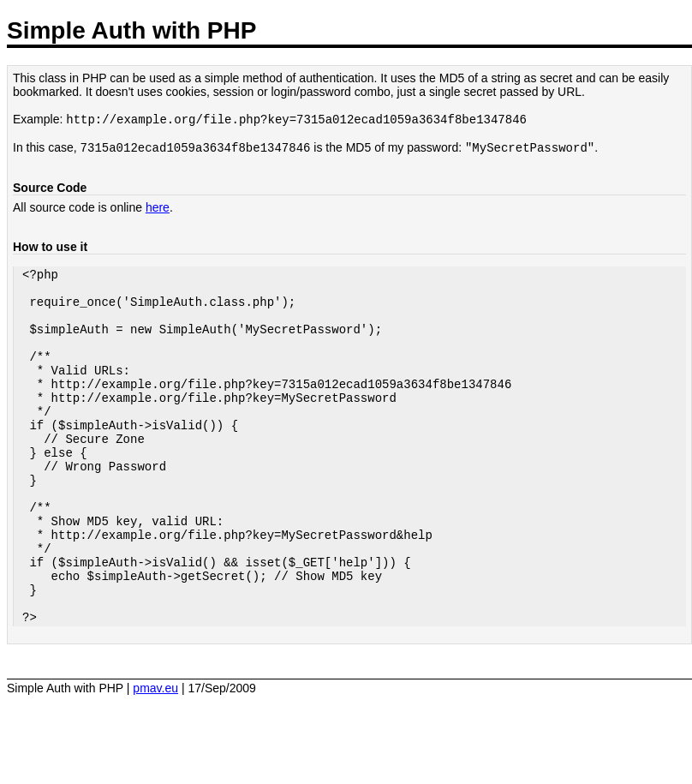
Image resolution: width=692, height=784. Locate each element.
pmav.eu (155, 758)
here (158, 211)
